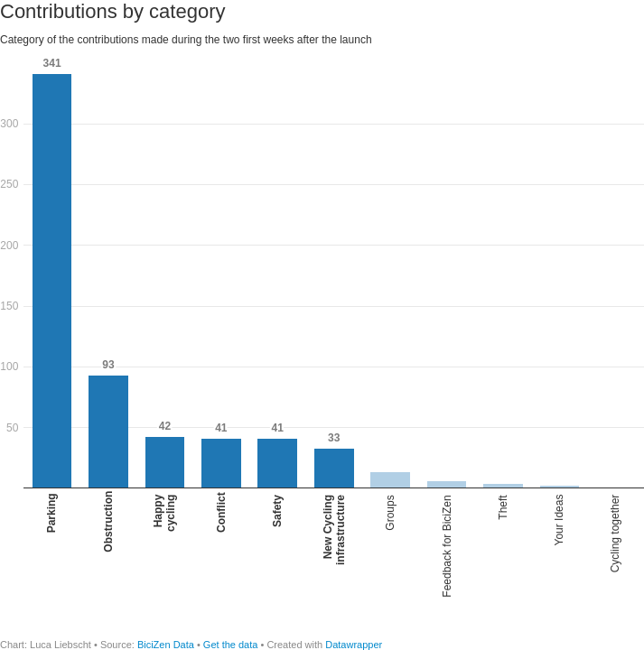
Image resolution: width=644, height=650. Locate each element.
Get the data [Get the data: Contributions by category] (231, 645)
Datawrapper (354, 645)
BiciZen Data (166, 645)
